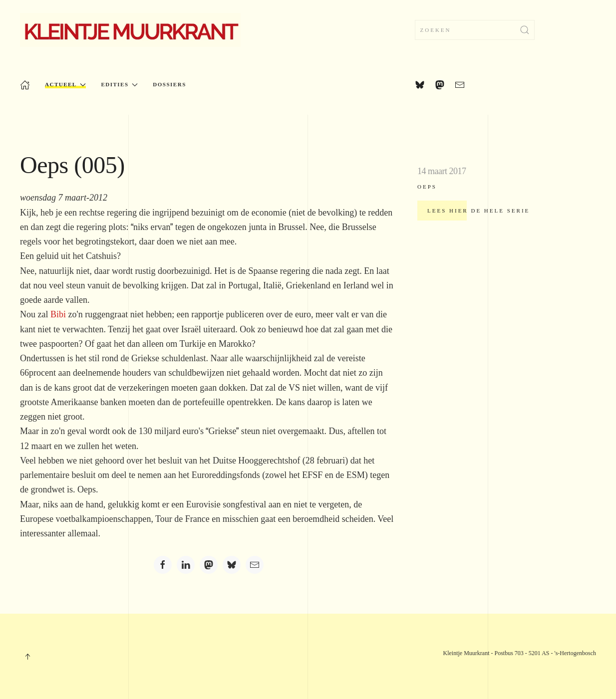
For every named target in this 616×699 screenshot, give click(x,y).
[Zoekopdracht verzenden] (525, 30)
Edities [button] (119, 85)
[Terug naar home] (130, 30)
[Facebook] (163, 565)
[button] (27, 657)
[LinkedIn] (186, 565)
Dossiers (169, 84)
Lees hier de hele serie (478, 211)
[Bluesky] (232, 565)
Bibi (58, 314)
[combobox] (475, 30)
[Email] (255, 565)
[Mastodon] (209, 565)
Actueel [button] (65, 85)
